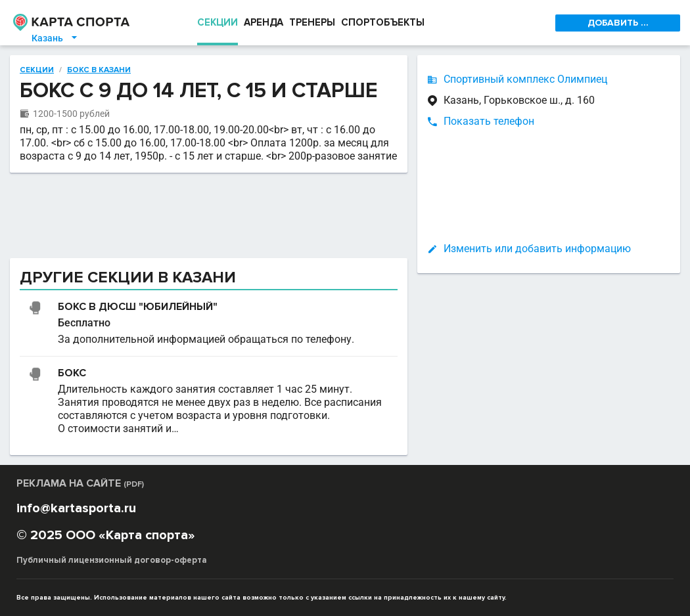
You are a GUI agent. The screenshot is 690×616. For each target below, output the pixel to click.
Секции (37, 70)
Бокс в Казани (99, 70)
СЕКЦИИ (218, 22)
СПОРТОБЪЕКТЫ (383, 22)
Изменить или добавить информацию (537, 249)
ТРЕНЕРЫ (312, 22)
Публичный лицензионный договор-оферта (112, 560)
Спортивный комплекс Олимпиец (525, 79)
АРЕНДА (264, 22)
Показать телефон (489, 121)
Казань (55, 38)
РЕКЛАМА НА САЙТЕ (80, 483)
